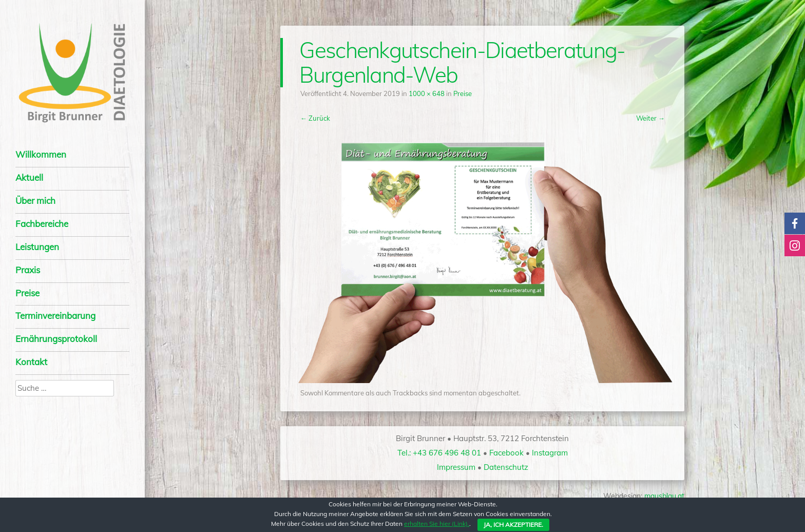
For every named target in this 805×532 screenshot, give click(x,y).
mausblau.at (664, 496)
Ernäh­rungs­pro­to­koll (56, 339)
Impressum (456, 467)
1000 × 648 (427, 93)
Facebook (506, 453)
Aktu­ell (29, 177)
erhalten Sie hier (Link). (437, 524)
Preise (27, 293)
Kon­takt (31, 362)
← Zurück (315, 118)
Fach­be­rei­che (42, 224)
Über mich (35, 201)
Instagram (550, 453)
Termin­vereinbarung (55, 316)
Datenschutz (506, 467)
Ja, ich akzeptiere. (513, 525)
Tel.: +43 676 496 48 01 (439, 453)
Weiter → (650, 118)
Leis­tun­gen (37, 247)
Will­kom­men (41, 154)
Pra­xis (28, 270)
